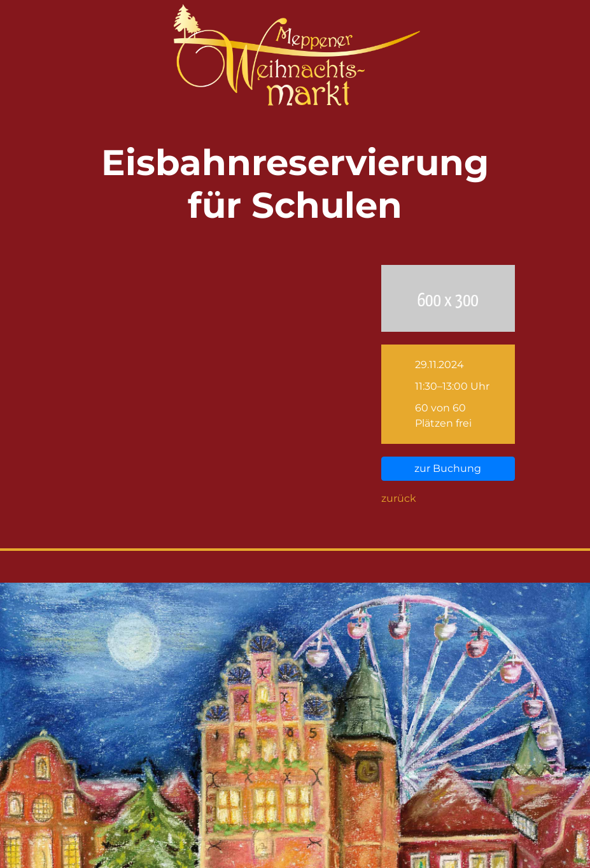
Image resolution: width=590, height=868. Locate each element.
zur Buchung (448, 468)
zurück (399, 498)
